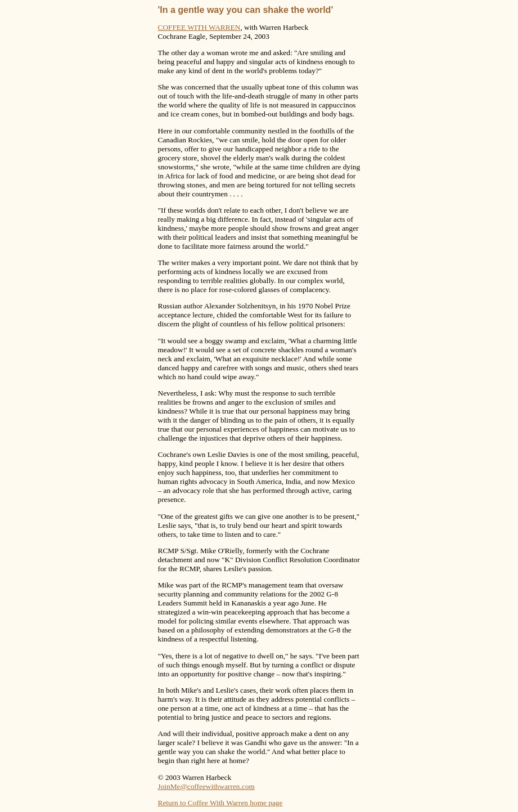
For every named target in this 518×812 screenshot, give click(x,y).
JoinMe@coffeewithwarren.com (206, 786)
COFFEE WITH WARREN (199, 27)
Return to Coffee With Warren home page (220, 803)
